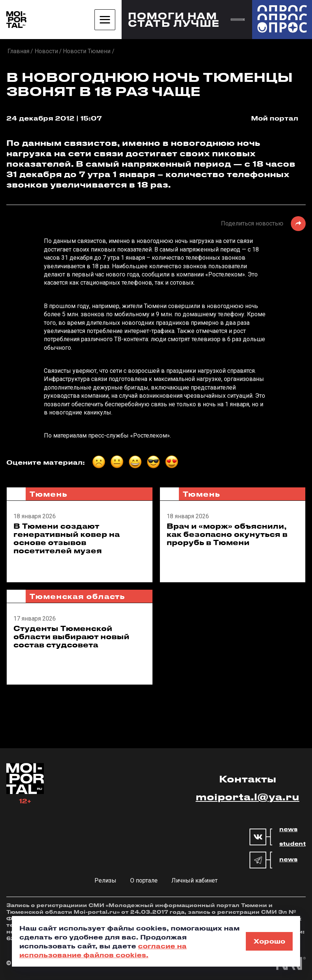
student (292, 844)
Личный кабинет (194, 880)
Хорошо (269, 941)
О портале (144, 880)
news (288, 829)
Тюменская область (77, 596)
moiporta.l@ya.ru (247, 797)
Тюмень (48, 494)
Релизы (105, 880)
